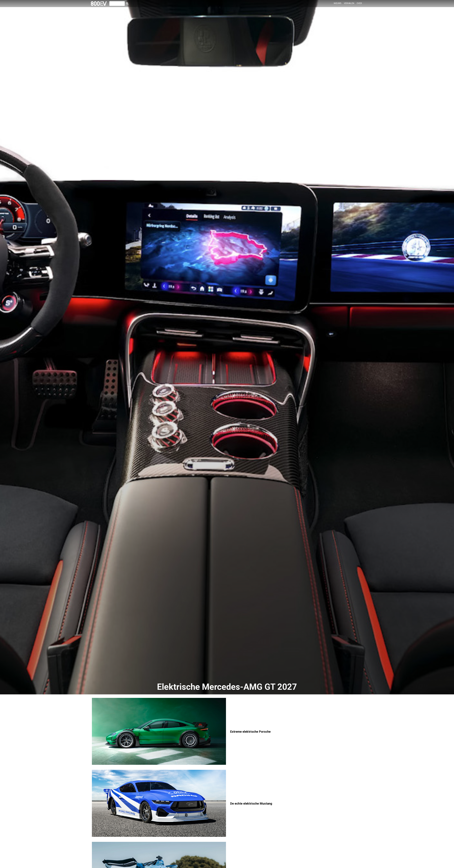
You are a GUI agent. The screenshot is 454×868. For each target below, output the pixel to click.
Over (359, 3)
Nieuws (338, 3)
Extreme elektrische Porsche (250, 732)
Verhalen (349, 3)
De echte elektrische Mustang (251, 804)
